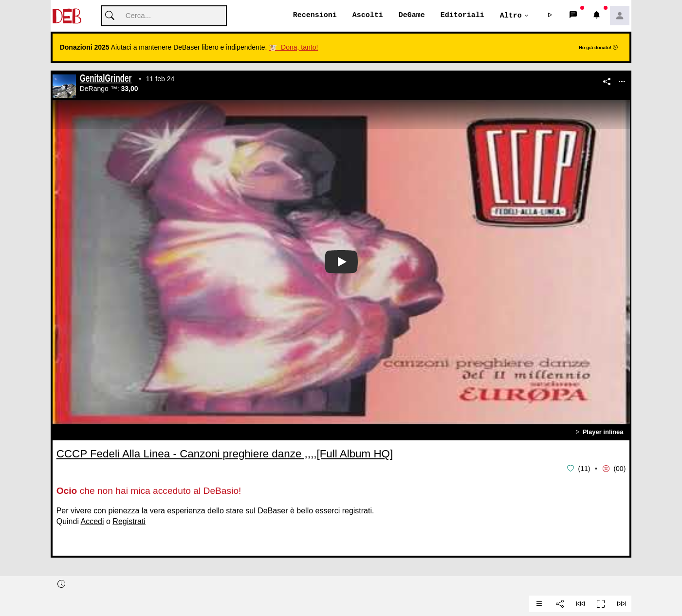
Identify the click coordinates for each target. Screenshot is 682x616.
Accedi (92, 521)
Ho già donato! (598, 48)
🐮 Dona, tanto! (293, 48)
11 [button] (584, 469)
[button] (550, 16)
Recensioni (315, 16)
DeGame (412, 16)
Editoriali (462, 16)
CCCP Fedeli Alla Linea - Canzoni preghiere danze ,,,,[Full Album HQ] (225, 454)
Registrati (129, 521)
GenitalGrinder (106, 80)
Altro (511, 16)
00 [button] (620, 469)
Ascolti (368, 16)
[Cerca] (164, 16)
